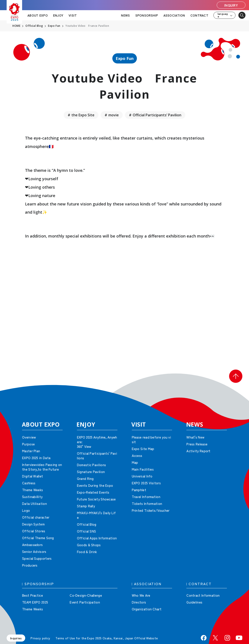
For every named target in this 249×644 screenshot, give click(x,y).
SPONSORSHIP (147, 15)
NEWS (125, 15)
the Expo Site (83, 115)
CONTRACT (199, 15)
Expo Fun (125, 58)
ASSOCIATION (174, 15)
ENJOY (58, 15)
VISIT (73, 15)
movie (114, 115)
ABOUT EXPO (38, 15)
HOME (16, 26)
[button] (236, 376)
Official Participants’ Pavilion (157, 115)
